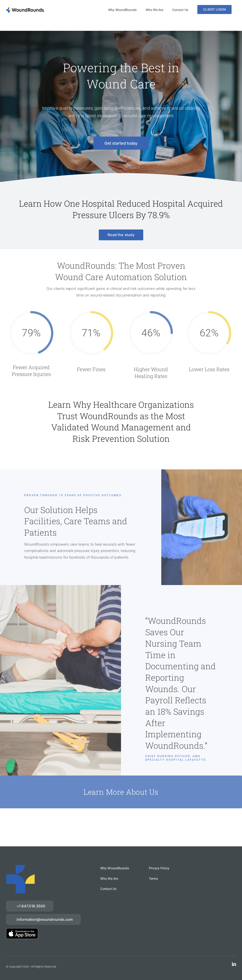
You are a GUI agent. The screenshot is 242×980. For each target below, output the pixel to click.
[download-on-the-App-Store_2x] (22, 930)
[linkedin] (234, 964)
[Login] (214, 10)
